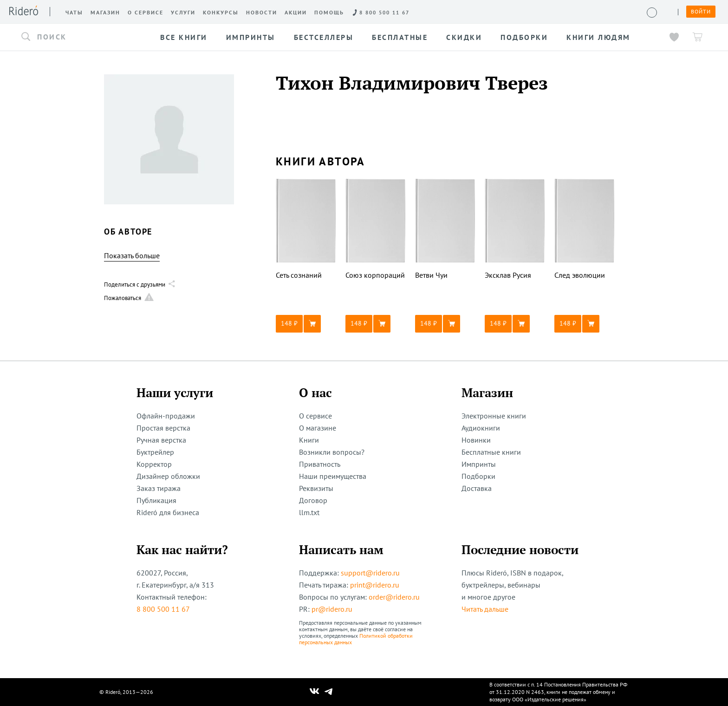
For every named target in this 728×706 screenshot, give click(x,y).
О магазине (318, 428)
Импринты (479, 464)
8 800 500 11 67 (163, 609)
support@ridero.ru (370, 573)
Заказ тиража (159, 488)
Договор (313, 500)
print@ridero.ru (375, 585)
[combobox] (83, 37)
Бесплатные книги (491, 452)
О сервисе (315, 416)
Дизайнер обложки (168, 476)
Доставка (477, 488)
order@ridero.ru (394, 597)
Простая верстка (163, 428)
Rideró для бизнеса (168, 512)
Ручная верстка (161, 440)
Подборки (478, 476)
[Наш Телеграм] (329, 692)
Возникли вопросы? (332, 452)
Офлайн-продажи (166, 416)
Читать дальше (485, 609)
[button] (83, 37)
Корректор (154, 464)
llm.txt (309, 512)
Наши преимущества (333, 476)
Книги (309, 440)
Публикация (156, 500)
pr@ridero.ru (332, 609)
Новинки (476, 440)
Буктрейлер (155, 452)
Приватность (320, 464)
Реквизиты (316, 488)
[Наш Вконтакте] (315, 692)
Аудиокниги (481, 428)
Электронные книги (494, 416)
